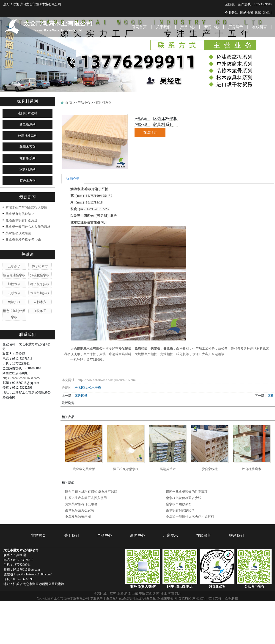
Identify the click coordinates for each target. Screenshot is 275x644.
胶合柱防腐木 (252, 469)
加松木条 (14, 284)
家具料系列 (27, 169)
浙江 (127, 594)
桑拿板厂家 (114, 598)
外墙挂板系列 (27, 136)
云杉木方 (40, 302)
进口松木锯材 (27, 113)
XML (267, 13)
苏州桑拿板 (148, 598)
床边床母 (81, 396)
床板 (271, 396)
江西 (149, 594)
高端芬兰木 (168, 469)
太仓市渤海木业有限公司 (88, 349)
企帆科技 (232, 598)
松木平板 (95, 388)
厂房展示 (236, 27)
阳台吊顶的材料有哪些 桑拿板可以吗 (91, 492)
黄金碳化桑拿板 (84, 469)
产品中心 (187, 27)
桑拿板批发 (131, 598)
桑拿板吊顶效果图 (18, 233)
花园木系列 (27, 147)
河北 (178, 594)
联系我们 (264, 57)
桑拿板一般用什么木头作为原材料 (190, 516)
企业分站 (231, 13)
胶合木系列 (27, 181)
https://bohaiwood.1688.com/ (21, 378)
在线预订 (150, 132)
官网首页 (139, 27)
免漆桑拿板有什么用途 (22, 220)
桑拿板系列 (27, 124)
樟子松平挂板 (40, 284)
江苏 (113, 594)
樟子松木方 (40, 266)
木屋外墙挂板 (40, 293)
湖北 (164, 594)
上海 (120, 594)
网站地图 (247, 13)
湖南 (156, 594)
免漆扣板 (14, 302)
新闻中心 (212, 27)
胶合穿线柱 (210, 469)
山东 (135, 594)
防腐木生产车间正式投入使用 (26, 207)
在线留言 (260, 27)
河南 (171, 594)
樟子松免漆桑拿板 (126, 469)
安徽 (142, 594)
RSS (258, 13)
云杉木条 (14, 293)
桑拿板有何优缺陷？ (20, 214)
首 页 (69, 103)
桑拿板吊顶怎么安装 (80, 510)
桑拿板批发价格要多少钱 (23, 240)
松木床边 (81, 388)
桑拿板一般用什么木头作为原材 (28, 227)
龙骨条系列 (27, 158)
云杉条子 (14, 266)
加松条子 (40, 311)
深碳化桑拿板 (40, 275)
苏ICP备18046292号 (192, 598)
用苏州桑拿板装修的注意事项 (187, 492)
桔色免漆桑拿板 (14, 275)
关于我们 (163, 27)
